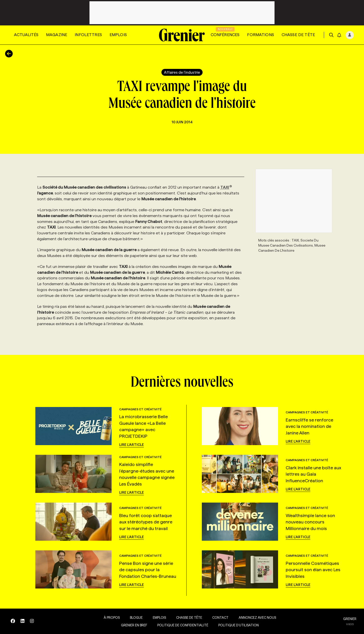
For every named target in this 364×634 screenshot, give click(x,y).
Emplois (118, 35)
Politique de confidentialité (179, 625)
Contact (217, 617)
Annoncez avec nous (254, 617)
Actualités (26, 35)
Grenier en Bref (131, 625)
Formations (261, 35)
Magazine (57, 35)
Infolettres (88, 35)
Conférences (225, 35)
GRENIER (350, 619)
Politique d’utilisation (235, 625)
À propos (108, 617)
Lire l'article (132, 445)
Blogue (133, 617)
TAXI (226, 187)
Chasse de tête (298, 35)
